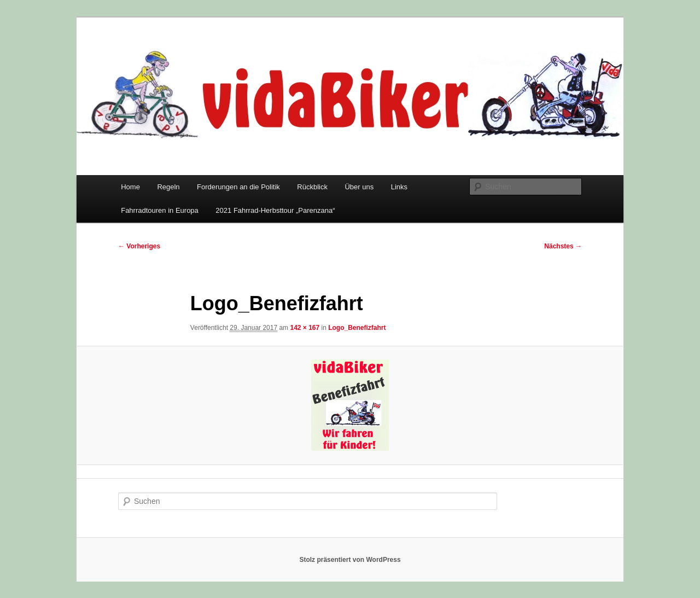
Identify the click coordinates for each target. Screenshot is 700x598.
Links (399, 187)
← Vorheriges (139, 246)
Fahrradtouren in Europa (160, 210)
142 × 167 (305, 328)
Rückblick (312, 187)
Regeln (168, 187)
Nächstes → (563, 246)
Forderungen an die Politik (238, 187)
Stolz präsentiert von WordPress (350, 560)
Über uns (359, 187)
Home (130, 187)
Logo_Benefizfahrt (357, 328)
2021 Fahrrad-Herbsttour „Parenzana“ (275, 210)
